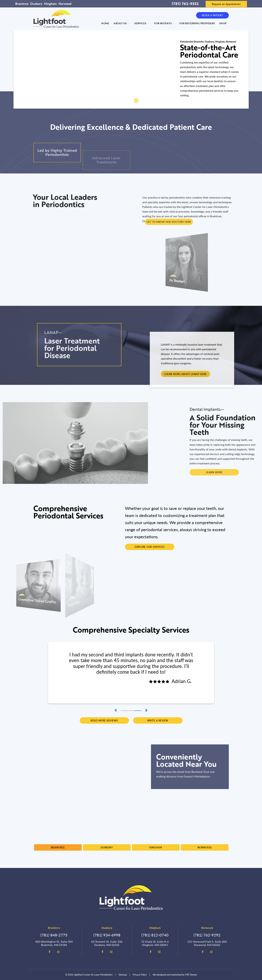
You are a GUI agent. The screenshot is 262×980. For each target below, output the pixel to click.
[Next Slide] (147, 710)
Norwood (65, 4)
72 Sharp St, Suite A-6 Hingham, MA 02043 (155, 943)
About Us (122, 23)
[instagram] (58, 952)
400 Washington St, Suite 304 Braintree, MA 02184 (54, 943)
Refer (212, 15)
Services (142, 23)
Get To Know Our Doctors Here (237, 222)
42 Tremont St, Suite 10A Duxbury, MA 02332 (107, 943)
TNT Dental (191, 975)
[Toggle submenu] (128, 23)
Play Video (147, 101)
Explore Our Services (150, 547)
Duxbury (36, 4)
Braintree (22, 4)
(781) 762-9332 (185, 4)
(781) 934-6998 (107, 935)
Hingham (50, 4)
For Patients (165, 23)
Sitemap (123, 975)
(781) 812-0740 (155, 935)
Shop (223, 23)
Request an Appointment (226, 4)
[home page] (56, 19)
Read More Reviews (104, 720)
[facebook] (50, 952)
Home (105, 23)
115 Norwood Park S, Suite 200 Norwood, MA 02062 (207, 943)
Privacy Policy (140, 975)
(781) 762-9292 (207, 935)
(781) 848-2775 (54, 935)
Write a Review (158, 720)
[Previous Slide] (116, 710)
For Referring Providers (197, 23)
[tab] (124, 710)
